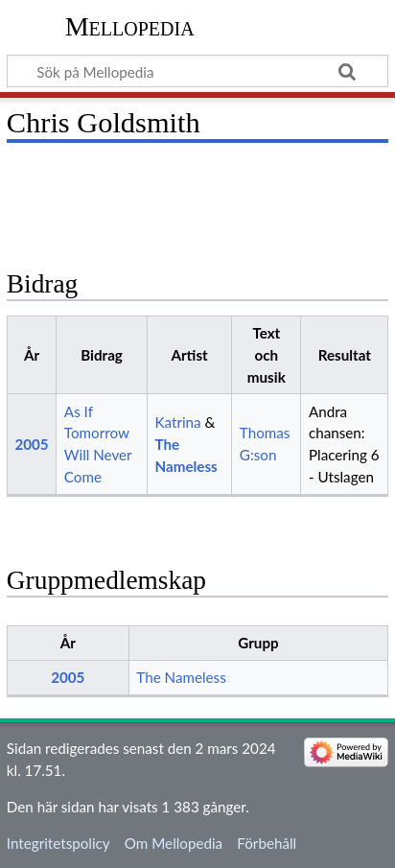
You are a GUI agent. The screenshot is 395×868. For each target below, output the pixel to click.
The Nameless (181, 677)
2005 (31, 444)
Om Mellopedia (174, 843)
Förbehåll (267, 843)
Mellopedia (130, 26)
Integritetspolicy (58, 843)
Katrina (177, 422)
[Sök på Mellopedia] (197, 71)
